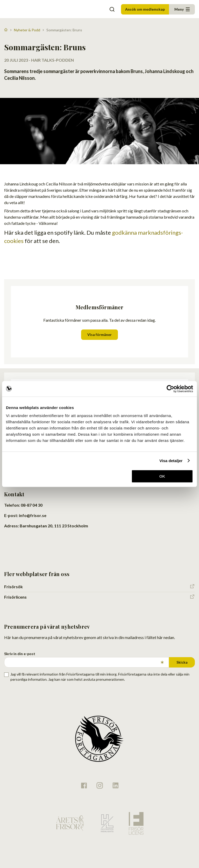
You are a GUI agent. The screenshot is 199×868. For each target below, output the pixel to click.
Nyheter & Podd (27, 30)
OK (162, 476)
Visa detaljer (171, 461)
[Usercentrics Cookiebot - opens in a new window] (170, 389)
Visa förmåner (99, 335)
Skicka (182, 662)
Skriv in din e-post (20, 654)
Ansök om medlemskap (145, 9)
